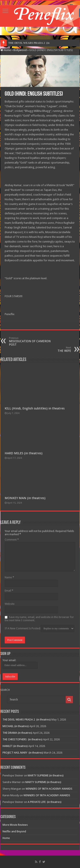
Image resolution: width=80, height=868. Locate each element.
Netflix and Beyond (14, 831)
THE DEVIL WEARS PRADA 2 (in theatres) (27, 720)
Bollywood (20, 50)
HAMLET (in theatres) (15, 746)
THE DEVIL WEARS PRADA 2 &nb (29, 43)
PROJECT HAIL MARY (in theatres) (23, 753)
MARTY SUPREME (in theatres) (46, 775)
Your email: (9, 660)
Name (9, 577)
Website (10, 604)
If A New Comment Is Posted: (39, 628)
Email (9, 591)
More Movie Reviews (15, 825)
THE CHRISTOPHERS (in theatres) (23, 739)
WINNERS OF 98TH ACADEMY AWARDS (49, 789)
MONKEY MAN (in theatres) (25, 498)
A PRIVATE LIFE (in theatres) (45, 802)
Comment (12, 540)
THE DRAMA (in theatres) (17, 733)
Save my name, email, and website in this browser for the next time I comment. (39, 619)
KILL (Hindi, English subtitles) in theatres (35, 408)
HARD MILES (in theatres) (24, 453)
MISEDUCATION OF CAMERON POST (31, 341)
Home (6, 50)
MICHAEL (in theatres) (16, 726)
